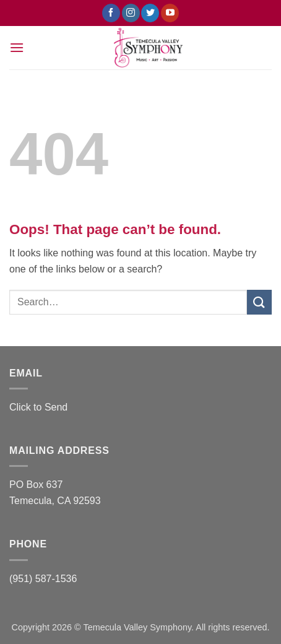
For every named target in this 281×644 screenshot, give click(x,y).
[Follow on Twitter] (150, 13)
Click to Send (38, 407)
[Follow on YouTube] (170, 13)
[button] (17, 47)
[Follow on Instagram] (131, 13)
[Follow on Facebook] (111, 13)
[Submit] (259, 302)
